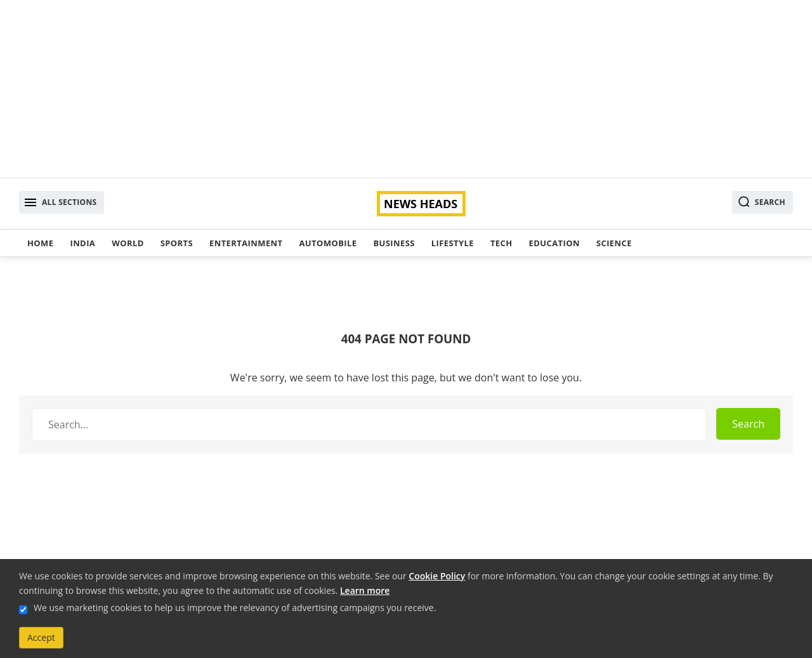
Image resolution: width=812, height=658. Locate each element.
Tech (501, 243)
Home (40, 243)
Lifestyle (453, 243)
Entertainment (246, 243)
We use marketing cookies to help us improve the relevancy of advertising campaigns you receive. (235, 608)
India (82, 243)
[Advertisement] (406, 89)
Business (394, 243)
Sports (177, 243)
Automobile (328, 243)
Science (614, 243)
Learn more (365, 590)
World (128, 243)
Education (554, 243)
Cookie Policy (437, 576)
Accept (41, 637)
